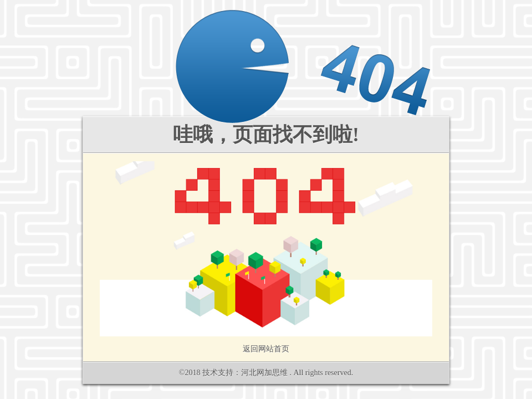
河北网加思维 (264, 373)
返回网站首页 (266, 349)
